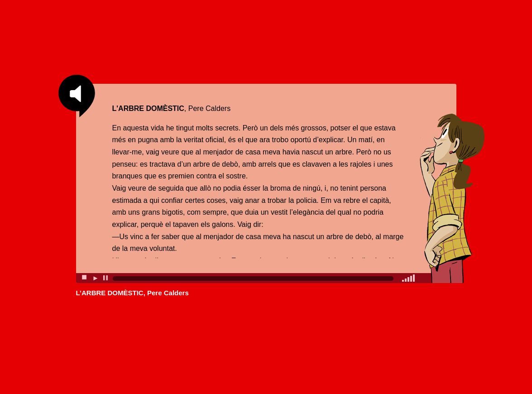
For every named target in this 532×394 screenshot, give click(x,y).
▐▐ (105, 278)
